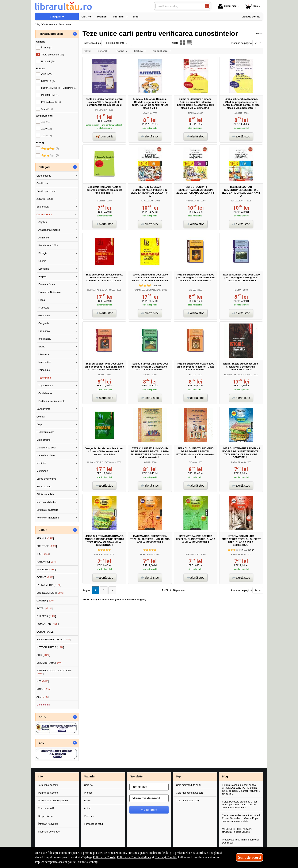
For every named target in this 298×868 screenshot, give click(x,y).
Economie (44, 269)
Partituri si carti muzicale (52, 401)
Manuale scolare (46, 455)
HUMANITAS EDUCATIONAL (101, 290)
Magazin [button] (89, 776)
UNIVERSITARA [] (49, 663)
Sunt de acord (249, 857)
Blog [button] (225, 776)
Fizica (42, 300)
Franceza (44, 308)
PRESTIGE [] (47, 546)
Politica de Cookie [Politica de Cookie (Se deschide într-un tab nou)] (104, 857)
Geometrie (44, 315)
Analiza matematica (49, 230)
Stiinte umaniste (45, 494)
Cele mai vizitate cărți (188, 801)
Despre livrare (46, 816)
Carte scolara (44, 214)
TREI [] (43, 554)
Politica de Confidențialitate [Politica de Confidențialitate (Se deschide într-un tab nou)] (134, 857)
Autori (87, 808)
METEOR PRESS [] (50, 647)
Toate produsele (53, 55)
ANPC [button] (42, 717)
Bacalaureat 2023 (48, 245)
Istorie (42, 347)
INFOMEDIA (101, 110)
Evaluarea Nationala (50, 292)
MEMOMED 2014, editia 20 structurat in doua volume (237, 831)
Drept (40, 424)
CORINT (101, 201)
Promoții (89, 793)
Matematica (45, 362)
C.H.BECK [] (46, 616)
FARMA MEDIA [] (49, 585)
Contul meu (227, 6)
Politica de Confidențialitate (53, 801)
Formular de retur (94, 824)
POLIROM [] (46, 569)
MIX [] (43, 681)
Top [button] (178, 776)
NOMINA (147, 113)
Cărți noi (89, 785)
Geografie (44, 323)
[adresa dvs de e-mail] (149, 798)
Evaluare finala (47, 284)
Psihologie (44, 370)
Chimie (42, 261)
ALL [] (43, 697)
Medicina (41, 463)
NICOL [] (43, 689)
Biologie (43, 253)
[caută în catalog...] (179, 6)
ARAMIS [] (45, 538)
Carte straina (44, 176)
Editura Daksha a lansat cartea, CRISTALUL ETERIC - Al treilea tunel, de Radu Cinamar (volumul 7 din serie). (241, 789)
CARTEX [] (45, 601)
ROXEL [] (45, 608)
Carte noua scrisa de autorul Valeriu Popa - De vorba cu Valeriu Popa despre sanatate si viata (242, 818)
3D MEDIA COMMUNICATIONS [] (54, 672)
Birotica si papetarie (47, 510)
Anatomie (44, 238)
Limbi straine (44, 440)
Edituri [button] (43, 530)
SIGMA (192, 290)
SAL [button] (41, 743)
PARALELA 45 (147, 201)
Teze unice (45, 378)
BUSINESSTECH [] (50, 593)
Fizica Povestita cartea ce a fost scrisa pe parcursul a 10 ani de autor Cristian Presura (239, 805)
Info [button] (40, 776)
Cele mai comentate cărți (190, 793)
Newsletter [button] (137, 776)
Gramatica (44, 331)
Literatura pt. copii (46, 448)
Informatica (44, 339)
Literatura (44, 354)
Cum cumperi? (46, 808)
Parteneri (89, 816)
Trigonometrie (46, 385)
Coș (251, 6)
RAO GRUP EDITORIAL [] (54, 640)
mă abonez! (149, 810)
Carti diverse (45, 393)
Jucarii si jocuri (45, 199)
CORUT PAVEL (45, 632)
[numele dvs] (149, 787)
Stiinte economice (46, 479)
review (157, 285)
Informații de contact (49, 832)
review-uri (248, 550)
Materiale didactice (47, 502)
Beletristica (43, 207)
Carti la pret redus (46, 191)
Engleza (43, 277)
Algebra (43, 222)
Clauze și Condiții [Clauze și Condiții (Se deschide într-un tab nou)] (166, 857)
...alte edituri (43, 705)
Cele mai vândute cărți (188, 785)
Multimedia (42, 471)
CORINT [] (45, 577)
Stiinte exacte (44, 486)
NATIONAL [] (46, 562)
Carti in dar (43, 183)
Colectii (41, 417)
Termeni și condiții (48, 785)
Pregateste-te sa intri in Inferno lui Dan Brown (240, 841)
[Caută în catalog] (207, 6)
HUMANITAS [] (48, 624)
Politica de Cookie (48, 793)
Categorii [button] (44, 167)
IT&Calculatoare (45, 432)
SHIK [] (43, 655)
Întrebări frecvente (48, 824)
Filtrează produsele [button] (51, 34)
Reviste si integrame (48, 518)
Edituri (88, 801)
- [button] (75, 34)
